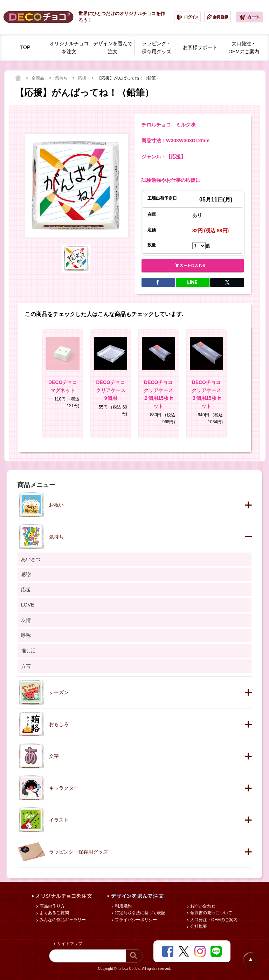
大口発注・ (244, 48)
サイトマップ (69, 944)
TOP (25, 47)
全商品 (38, 78)
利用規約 (123, 906)
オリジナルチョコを (69, 48)
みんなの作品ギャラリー (62, 920)
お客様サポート (200, 47)
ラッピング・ (157, 48)
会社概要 (198, 926)
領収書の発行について (211, 913)
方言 (26, 666)
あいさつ (31, 559)
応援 (83, 78)
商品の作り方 (52, 906)
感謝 (26, 574)
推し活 (28, 651)
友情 (26, 620)
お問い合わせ (202, 906)
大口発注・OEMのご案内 (213, 920)
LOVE (27, 605)
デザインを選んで (113, 48)
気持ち (62, 78)
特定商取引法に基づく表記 (140, 913)
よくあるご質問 (54, 913)
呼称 (26, 635)
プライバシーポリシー (135, 920)
